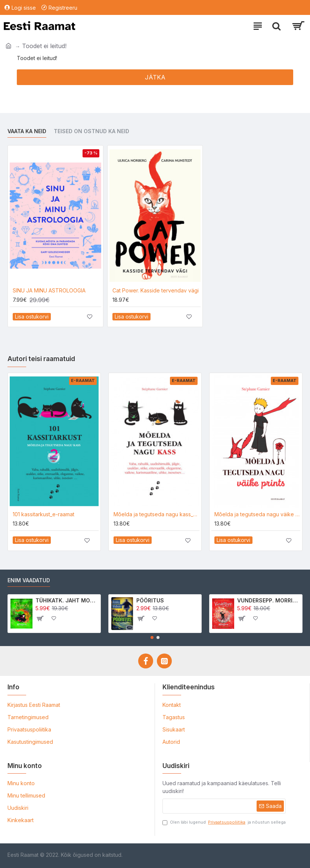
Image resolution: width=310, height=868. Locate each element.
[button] (152, 637)
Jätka (155, 77)
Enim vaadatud (29, 580)
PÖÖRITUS (150, 600)
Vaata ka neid (27, 131)
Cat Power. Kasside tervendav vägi (156, 290)
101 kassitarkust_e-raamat (44, 514)
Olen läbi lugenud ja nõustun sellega (224, 822)
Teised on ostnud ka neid (92, 131)
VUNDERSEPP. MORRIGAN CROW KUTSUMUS (269, 600)
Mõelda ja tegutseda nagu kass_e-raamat (156, 514)
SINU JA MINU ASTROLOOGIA (49, 290)
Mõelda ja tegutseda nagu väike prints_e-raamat (257, 514)
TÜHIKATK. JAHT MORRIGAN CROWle (67, 600)
